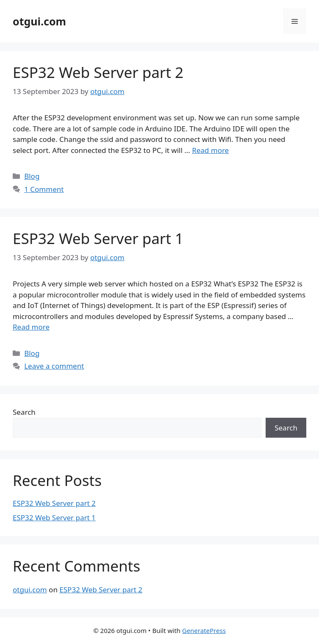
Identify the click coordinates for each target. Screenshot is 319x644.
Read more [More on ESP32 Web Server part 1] (31, 327)
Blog (32, 176)
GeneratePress (204, 630)
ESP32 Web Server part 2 (98, 72)
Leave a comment (54, 366)
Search (24, 412)
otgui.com (39, 21)
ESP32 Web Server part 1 (98, 238)
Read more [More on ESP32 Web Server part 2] (210, 150)
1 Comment (44, 189)
